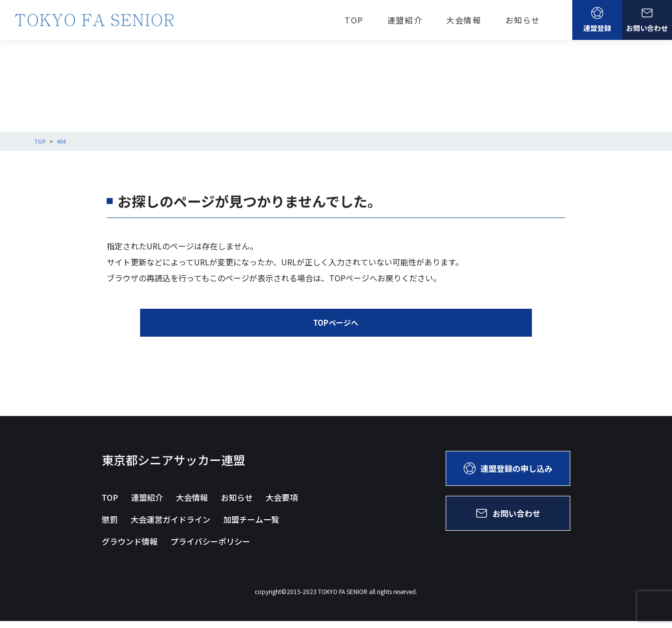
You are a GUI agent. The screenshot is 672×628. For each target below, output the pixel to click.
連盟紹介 (405, 20)
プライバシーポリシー (210, 548)
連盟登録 (597, 20)
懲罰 (110, 526)
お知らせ (523, 20)
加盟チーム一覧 (251, 526)
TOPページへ (336, 330)
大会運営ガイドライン (170, 526)
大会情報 (464, 20)
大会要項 (282, 504)
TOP (354, 20)
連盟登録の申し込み (508, 475)
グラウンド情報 (130, 548)
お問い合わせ (647, 20)
